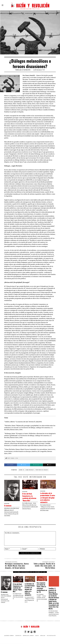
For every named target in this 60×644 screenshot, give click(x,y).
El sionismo (9, 505)
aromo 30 (22, 470)
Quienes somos (9, 636)
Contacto (18, 636)
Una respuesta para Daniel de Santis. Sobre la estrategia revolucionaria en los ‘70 (42, 587)
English (43, 636)
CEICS (37, 636)
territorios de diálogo (42, 470)
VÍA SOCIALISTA (51, 636)
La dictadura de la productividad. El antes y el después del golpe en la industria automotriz (48, 499)
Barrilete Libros (28, 636)
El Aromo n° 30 (40, 70)
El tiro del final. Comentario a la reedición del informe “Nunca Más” (29, 498)
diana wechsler (30, 470)
